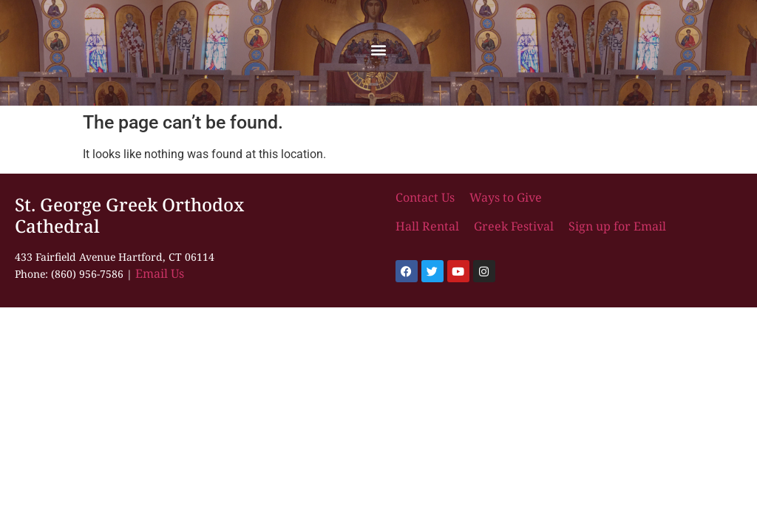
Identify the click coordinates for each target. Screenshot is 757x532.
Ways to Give (506, 197)
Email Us (160, 273)
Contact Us (427, 197)
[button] (379, 49)
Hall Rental (429, 226)
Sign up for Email (616, 226)
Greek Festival (514, 226)
